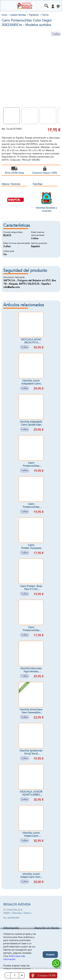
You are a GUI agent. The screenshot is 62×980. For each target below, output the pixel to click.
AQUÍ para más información (14, 958)
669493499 (13, 918)
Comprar (47, 976)
